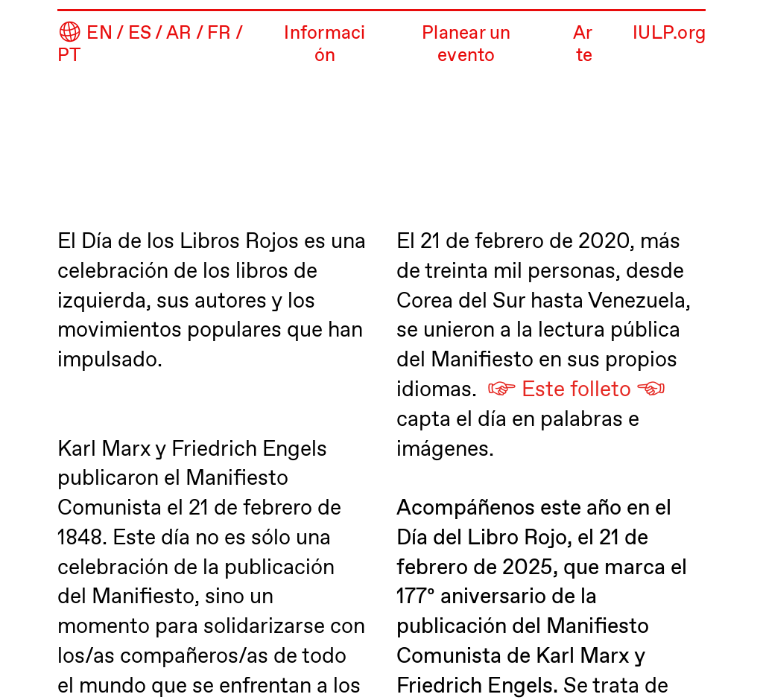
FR (219, 34)
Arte (583, 45)
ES (140, 34)
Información (324, 45)
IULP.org (669, 34)
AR (179, 34)
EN (99, 34)
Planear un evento (466, 45)
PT (69, 56)
